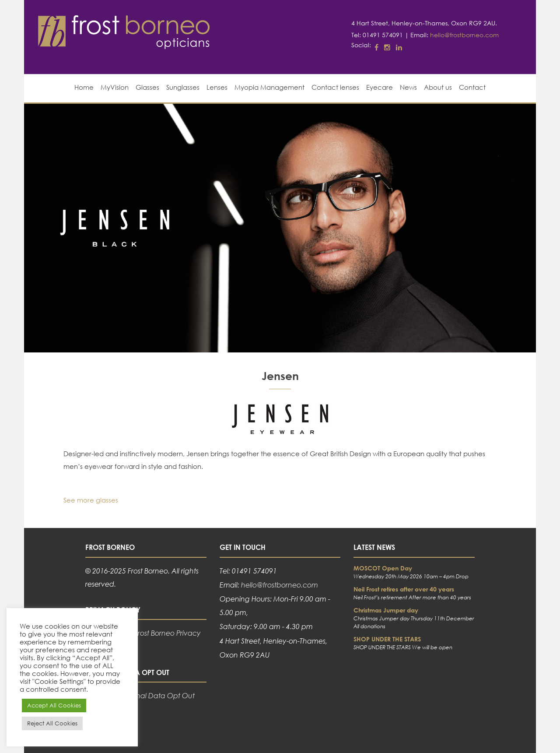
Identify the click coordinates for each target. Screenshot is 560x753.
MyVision (115, 87)
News (408, 87)
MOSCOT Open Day (383, 568)
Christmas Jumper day (386, 610)
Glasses (147, 87)
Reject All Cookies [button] (52, 723)
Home (84, 87)
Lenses (217, 87)
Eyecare (380, 87)
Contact (472, 87)
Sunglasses (183, 87)
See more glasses (91, 500)
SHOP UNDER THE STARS (387, 639)
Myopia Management (269, 87)
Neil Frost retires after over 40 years (404, 589)
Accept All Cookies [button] (54, 705)
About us (438, 87)
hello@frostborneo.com (464, 35)
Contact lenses (335, 87)
